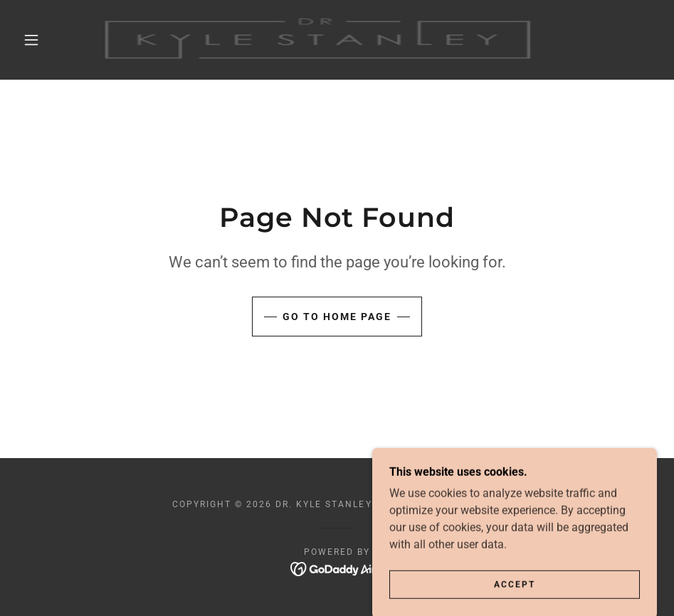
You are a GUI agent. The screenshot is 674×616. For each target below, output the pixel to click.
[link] (320, 40)
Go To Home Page (337, 317)
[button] (32, 40)
